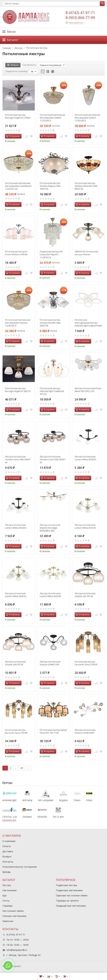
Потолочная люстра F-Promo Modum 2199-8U (16, 253)
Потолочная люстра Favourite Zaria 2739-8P (16, 731)
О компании (9, 841)
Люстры (7, 885)
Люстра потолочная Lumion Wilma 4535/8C (51, 595)
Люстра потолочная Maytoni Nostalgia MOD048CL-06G (50, 528)
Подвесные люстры (66, 885)
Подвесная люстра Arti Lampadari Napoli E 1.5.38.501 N (51, 254)
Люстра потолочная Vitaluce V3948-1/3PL (50, 663)
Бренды (6, 872)
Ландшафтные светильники (71, 906)
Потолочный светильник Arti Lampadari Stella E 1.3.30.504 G (87, 118)
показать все (9, 820)
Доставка (8, 851)
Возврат (7, 856)
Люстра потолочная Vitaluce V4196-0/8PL (85, 731)
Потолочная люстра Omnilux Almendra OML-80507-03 (86, 186)
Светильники (9, 890)
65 (22, 768)
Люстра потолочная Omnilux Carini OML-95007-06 (53, 459)
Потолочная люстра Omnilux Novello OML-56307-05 (50, 323)
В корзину (13, 136)
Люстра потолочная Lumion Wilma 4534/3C (85, 458)
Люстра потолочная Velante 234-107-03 (85, 595)
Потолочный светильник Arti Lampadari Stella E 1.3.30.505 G (52, 118)
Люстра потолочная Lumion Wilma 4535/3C (85, 526)
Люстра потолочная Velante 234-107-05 (15, 663)
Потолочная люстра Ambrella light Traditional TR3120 (52, 391)
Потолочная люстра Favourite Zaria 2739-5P (86, 663)
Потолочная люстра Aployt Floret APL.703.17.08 (53, 731)
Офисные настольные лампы (72, 895)
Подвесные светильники (69, 890)
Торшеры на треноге (67, 901)
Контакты (8, 862)
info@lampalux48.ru (17, 950)
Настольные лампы (13, 911)
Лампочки (8, 921)
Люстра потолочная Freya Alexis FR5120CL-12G (88, 390)
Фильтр (13, 65)
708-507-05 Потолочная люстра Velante (86, 253)
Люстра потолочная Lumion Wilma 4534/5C (16, 526)
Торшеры (7, 906)
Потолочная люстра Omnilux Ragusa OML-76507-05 (50, 186)
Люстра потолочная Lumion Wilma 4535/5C (16, 595)
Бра (4, 895)
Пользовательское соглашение (20, 867)
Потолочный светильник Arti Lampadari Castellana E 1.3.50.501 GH (18, 186)
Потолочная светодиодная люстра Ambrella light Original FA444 (88, 323)
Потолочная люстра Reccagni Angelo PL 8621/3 (18, 390)
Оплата (6, 846)
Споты (6, 901)
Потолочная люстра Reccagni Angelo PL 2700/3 (18, 116)
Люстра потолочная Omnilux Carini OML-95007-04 (18, 459)
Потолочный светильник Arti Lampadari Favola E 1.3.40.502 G (18, 323)
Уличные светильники (14, 916)
